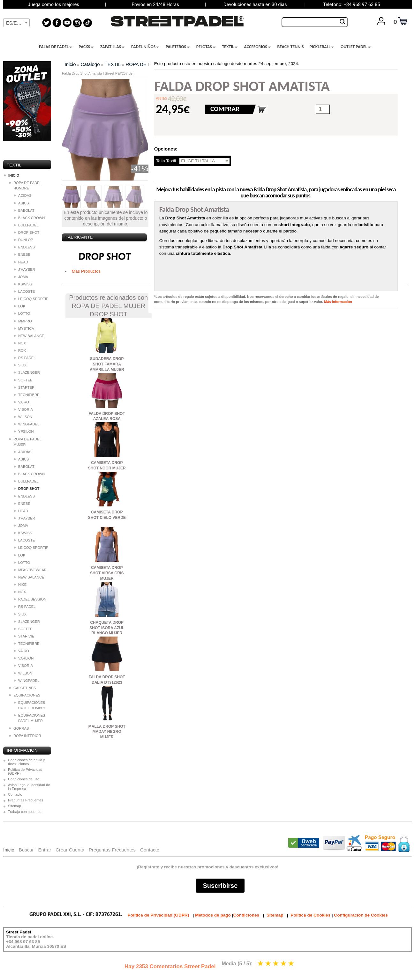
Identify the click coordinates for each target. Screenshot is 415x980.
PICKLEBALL (322, 47)
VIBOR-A (23, 409)
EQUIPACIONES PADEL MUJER (29, 718)
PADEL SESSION (30, 599)
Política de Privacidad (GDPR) (25, 771)
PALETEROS (178, 47)
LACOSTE (24, 291)
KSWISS (23, 284)
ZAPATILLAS (112, 47)
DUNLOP (23, 240)
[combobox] (16, 23)
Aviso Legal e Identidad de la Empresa (29, 787)
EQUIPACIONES (25, 695)
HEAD (21, 262)
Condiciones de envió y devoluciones (26, 762)
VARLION (24, 658)
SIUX (20, 365)
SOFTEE (23, 380)
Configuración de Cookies (361, 915)
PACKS (86, 47)
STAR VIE (24, 636)
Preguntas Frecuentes (26, 800)
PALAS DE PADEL (56, 47)
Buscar (26, 850)
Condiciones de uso (24, 779)
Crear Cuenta (70, 850)
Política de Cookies (310, 915)
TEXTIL (230, 47)
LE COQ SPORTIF (31, 299)
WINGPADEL (26, 424)
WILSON (23, 417)
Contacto (15, 794)
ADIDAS (23, 195)
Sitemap (15, 806)
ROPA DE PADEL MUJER (25, 442)
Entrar (45, 850)
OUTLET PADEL (356, 47)
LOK (19, 306)
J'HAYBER (24, 269)
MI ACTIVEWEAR (30, 570)
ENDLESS (24, 247)
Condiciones (246, 915)
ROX (20, 350)
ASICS (21, 203)
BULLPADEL (26, 225)
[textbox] (16, 23)
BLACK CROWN (29, 218)
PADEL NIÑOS (145, 47)
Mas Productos (86, 271)
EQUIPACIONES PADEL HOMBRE (30, 705)
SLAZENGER (27, 372)
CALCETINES (22, 688)
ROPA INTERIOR (25, 736)
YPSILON (24, 431)
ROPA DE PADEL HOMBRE (25, 185)
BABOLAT (24, 210)
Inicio (70, 64)
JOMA (21, 277)
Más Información (338, 302)
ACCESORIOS (257, 47)
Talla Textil (166, 161)
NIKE (20, 585)
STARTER (24, 387)
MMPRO (23, 321)
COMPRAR (225, 109)
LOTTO (22, 313)
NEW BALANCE (29, 336)
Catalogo (90, 64)
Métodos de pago (213, 915)
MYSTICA (24, 328)
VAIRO (21, 402)
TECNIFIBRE (27, 395)
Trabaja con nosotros (25, 812)
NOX (20, 343)
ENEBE (22, 254)
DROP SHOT (26, 232)
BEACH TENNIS (290, 47)
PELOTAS (206, 47)
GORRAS (19, 728)
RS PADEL (25, 358)
